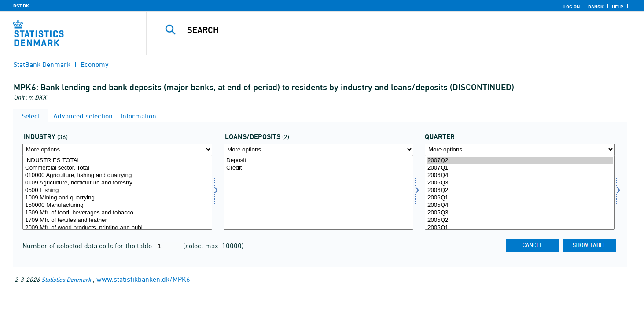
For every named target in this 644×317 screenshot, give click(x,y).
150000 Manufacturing (117, 205)
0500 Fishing (117, 190)
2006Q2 (520, 190)
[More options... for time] (520, 149)
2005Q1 (520, 228)
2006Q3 (520, 183)
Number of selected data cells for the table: (89, 246)
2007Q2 (520, 160)
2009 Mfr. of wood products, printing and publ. (117, 228)
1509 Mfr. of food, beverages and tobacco (117, 213)
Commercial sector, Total (117, 168)
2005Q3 (520, 213)
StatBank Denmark (42, 64)
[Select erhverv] (117, 192)
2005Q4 (520, 205)
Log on (572, 7)
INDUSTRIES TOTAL (117, 160)
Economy (95, 64)
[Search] (380, 30)
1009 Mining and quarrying (117, 198)
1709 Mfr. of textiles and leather (117, 220)
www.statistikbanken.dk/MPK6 (143, 279)
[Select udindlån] (318, 192)
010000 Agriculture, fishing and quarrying (117, 175)
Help (618, 7)
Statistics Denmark (66, 279)
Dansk (596, 7)
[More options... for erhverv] (117, 149)
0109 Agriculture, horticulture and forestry (117, 183)
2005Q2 (520, 220)
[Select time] (520, 192)
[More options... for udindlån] (318, 149)
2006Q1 (520, 198)
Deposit (318, 160)
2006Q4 (520, 175)
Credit (318, 168)
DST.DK (21, 6)
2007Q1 (520, 168)
